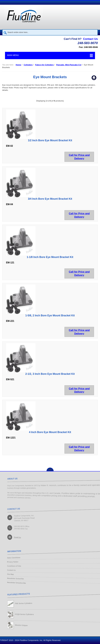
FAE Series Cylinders (22, 603)
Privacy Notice (10, 562)
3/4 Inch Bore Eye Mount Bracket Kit (50, 199)
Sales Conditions (11, 557)
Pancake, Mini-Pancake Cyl (69, 65)
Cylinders (28, 65)
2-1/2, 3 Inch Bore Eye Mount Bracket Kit (50, 374)
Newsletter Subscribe (13, 579)
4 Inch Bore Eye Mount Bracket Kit (50, 432)
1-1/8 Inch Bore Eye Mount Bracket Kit (50, 257)
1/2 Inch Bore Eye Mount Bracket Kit (50, 140)
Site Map (8, 575)
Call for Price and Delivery (79, 157)
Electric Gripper (20, 626)
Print (94, 78)
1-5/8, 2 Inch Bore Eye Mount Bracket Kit (50, 315)
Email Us (15, 538)
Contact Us (90, 39)
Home (18, 65)
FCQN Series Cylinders (23, 614)
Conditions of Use (12, 566)
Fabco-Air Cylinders (44, 65)
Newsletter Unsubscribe (14, 584)
